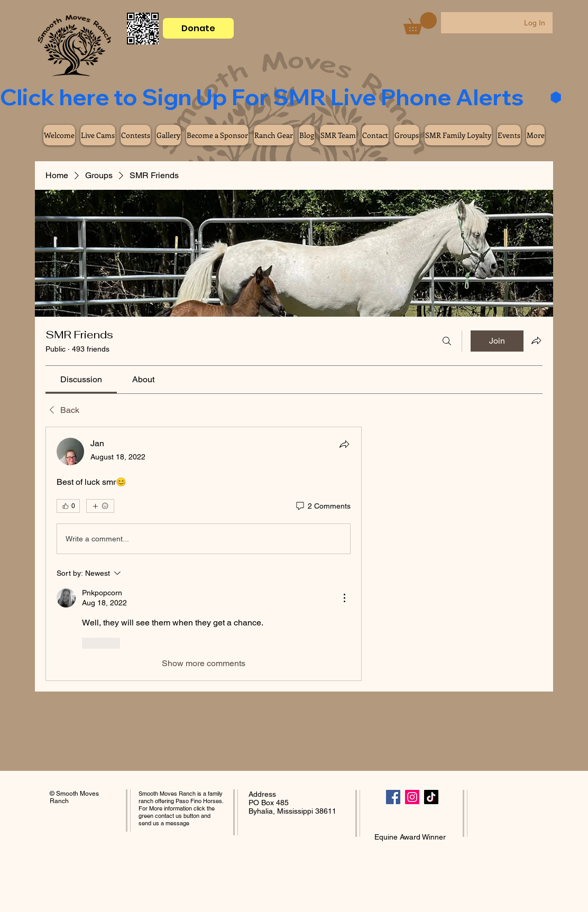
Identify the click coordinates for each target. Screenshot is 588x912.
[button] (420, 23)
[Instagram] (412, 797)
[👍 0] (68, 506)
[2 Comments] (323, 506)
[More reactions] (100, 506)
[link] (81, 379)
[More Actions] (344, 598)
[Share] (344, 444)
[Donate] (198, 28)
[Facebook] (393, 797)
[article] (204, 554)
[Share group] (536, 340)
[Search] (447, 341)
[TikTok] (431, 797)
